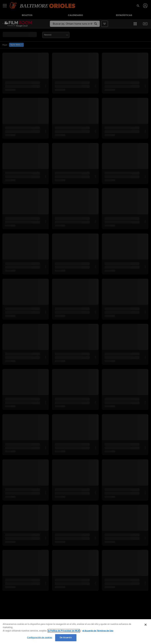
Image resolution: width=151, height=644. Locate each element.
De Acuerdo (66, 638)
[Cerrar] (146, 625)
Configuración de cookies (40, 638)
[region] (75, 632)
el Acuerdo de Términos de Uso (98, 631)
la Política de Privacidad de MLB (64, 631)
